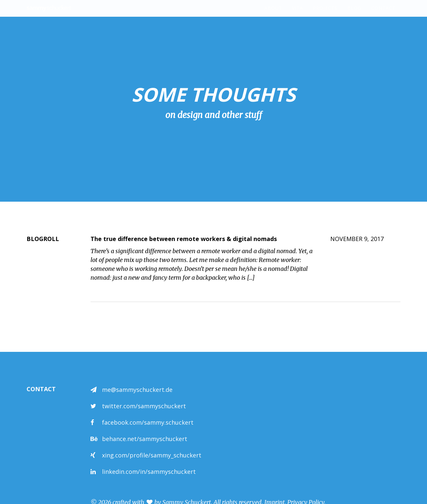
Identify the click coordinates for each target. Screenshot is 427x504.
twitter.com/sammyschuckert (144, 406)
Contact (383, 15)
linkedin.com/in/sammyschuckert (149, 472)
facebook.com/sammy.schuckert (148, 422)
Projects (325, 15)
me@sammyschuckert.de (137, 390)
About (273, 15)
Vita (297, 15)
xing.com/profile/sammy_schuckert (152, 455)
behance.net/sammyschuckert (145, 439)
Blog (354, 15)
